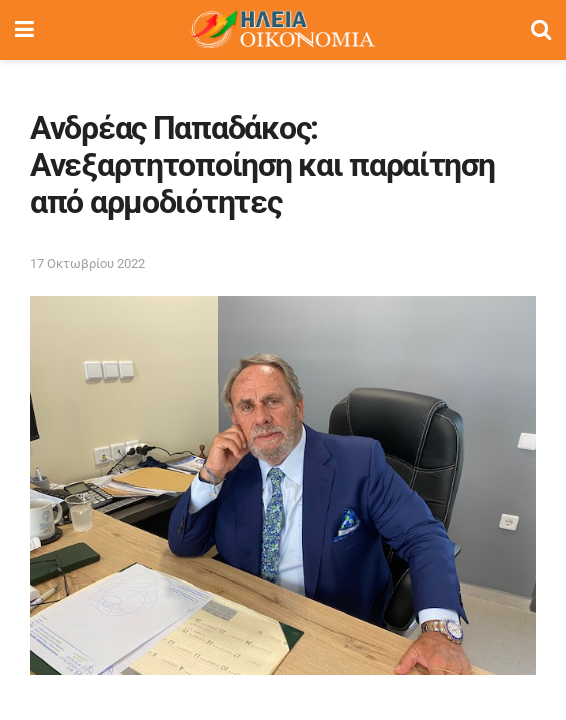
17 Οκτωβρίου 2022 (87, 263)
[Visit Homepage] (282, 30)
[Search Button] (541, 30)
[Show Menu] (24, 30)
